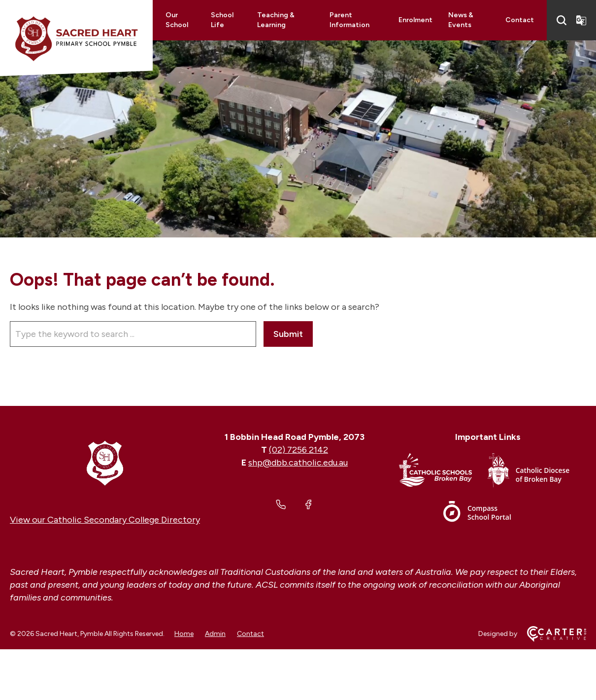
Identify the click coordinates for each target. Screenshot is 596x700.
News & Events (461, 20)
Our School (177, 20)
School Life (222, 20)
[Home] (105, 463)
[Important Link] (443, 472)
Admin (215, 634)
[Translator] (581, 20)
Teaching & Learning (276, 20)
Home (184, 634)
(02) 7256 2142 (298, 450)
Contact (520, 20)
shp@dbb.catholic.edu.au (298, 463)
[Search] (562, 20)
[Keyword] (133, 334)
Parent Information (349, 20)
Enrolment (415, 20)
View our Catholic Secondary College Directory (105, 520)
